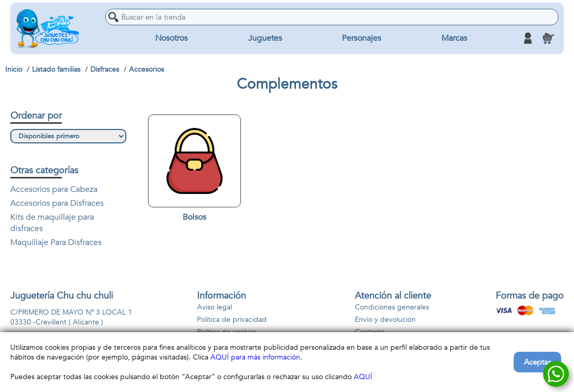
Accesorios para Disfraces (57, 203)
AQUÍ (363, 377)
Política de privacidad (232, 320)
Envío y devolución (385, 320)
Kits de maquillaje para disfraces (52, 223)
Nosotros (171, 38)
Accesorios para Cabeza (54, 189)
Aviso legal (215, 307)
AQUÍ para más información (255, 357)
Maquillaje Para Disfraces (56, 242)
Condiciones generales (392, 307)
